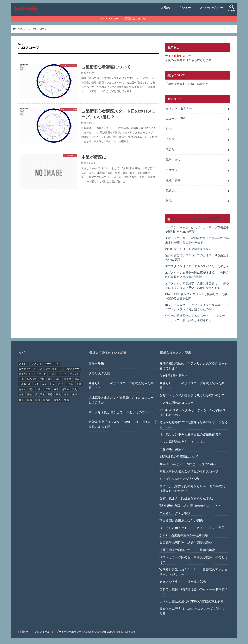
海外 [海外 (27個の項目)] (56, 389)
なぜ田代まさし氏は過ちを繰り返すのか (187, 498)
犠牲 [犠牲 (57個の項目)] (29, 394)
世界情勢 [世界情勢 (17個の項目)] (32, 379)
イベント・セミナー (179, 108)
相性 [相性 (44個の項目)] (66, 394)
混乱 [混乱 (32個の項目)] (75, 389)
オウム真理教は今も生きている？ (183, 442)
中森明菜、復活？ (172, 449)
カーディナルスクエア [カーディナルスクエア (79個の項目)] (31, 369)
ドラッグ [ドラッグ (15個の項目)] (62, 374)
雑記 (169, 201)
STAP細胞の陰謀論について (179, 456)
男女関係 (172, 170)
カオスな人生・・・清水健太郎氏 (183, 582)
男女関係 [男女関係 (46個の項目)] (40, 394)
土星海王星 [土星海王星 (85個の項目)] (25, 384)
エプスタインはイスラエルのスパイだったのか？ (197, 266)
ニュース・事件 (176, 119)
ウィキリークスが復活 (175, 513)
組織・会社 (173, 180)
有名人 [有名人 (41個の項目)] (22, 389)
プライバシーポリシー (211, 8)
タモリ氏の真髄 (99, 373)
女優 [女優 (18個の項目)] (36, 384)
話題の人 (172, 191)
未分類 (170, 149)
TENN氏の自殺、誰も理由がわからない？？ (190, 506)
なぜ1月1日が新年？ (174, 376)
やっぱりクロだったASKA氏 (179, 479)
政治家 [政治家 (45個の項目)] (70, 384)
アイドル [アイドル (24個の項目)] (24, 364)
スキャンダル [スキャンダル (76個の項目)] (26, 374)
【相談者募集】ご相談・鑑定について (190, 84)
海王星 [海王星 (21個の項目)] (65, 389)
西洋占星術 (96, 363)
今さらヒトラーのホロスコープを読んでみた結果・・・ (121, 385)
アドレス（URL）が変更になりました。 (125, 19)
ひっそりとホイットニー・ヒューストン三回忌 (192, 528)
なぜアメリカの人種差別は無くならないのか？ (192, 395)
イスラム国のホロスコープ (178, 403)
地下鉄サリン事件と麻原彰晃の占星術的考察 (190, 434)
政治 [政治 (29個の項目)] (61, 384)
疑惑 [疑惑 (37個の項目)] (50, 394)
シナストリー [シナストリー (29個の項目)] (72, 369)
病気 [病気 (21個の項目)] (58, 394)
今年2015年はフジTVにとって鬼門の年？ (188, 464)
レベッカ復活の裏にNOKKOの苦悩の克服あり (192, 601)
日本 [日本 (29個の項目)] (79, 384)
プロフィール (185, 8)
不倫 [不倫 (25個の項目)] (21, 379)
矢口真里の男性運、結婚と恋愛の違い (186, 543)
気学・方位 (173, 160)
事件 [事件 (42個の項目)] (50, 379)
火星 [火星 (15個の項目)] (21, 394)
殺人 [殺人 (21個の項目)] (40, 389)
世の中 (170, 129)
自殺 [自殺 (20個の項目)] (38, 400)
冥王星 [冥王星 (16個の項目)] (68, 379)
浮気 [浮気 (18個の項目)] (48, 389)
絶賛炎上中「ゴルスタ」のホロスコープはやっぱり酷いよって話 (123, 424)
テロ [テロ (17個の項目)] (52, 374)
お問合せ (166, 8)
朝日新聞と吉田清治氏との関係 (181, 520)
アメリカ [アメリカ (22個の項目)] (36, 364)
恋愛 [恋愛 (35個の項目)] (45, 384)
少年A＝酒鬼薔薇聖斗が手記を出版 (184, 535)
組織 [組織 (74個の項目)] (75, 394)
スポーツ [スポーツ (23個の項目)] (41, 374)
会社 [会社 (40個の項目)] (58, 379)
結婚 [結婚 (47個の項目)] (29, 400)
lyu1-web (107, 632)
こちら (193, 60)
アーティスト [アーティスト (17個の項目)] (52, 364)
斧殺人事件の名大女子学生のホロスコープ (189, 471)
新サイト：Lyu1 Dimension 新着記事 (195, 219)
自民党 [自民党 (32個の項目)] (47, 400)
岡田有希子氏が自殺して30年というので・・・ (121, 412)
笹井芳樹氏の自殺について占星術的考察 (187, 550)
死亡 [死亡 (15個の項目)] (32, 389)
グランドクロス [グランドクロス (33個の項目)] (54, 369)
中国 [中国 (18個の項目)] (42, 379)
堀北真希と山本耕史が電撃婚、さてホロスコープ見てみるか (123, 400)
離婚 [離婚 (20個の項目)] (66, 400)
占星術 (170, 139)
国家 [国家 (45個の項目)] (77, 379)
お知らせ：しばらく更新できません (188, 249)
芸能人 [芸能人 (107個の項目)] (57, 400)
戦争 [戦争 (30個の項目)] (53, 384)
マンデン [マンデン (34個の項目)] (75, 374)
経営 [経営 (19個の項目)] (21, 400)
